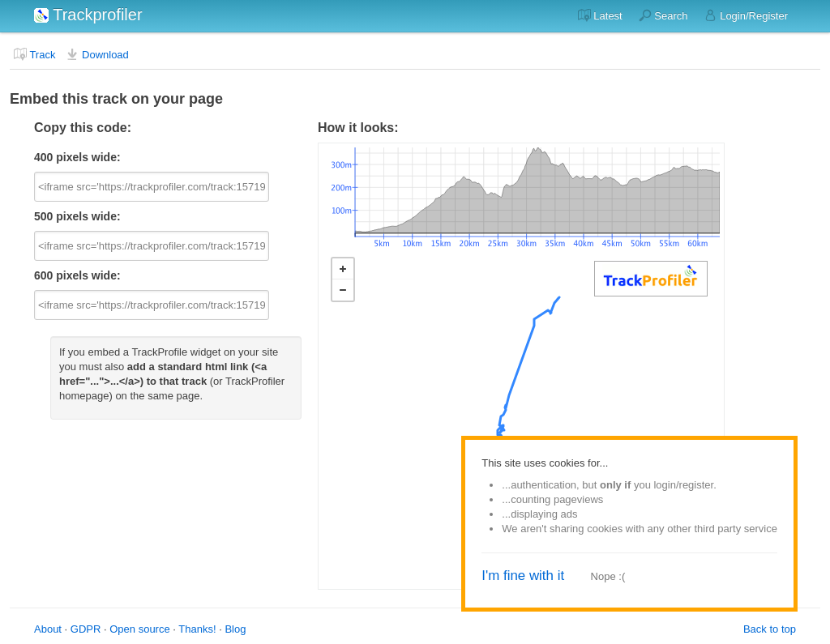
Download (97, 54)
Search (663, 15)
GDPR (86, 629)
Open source (139, 629)
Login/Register (746, 15)
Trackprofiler (88, 15)
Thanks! (197, 629)
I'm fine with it (523, 576)
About (48, 629)
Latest (600, 15)
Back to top (770, 629)
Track (34, 54)
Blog (235, 629)
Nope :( (608, 576)
